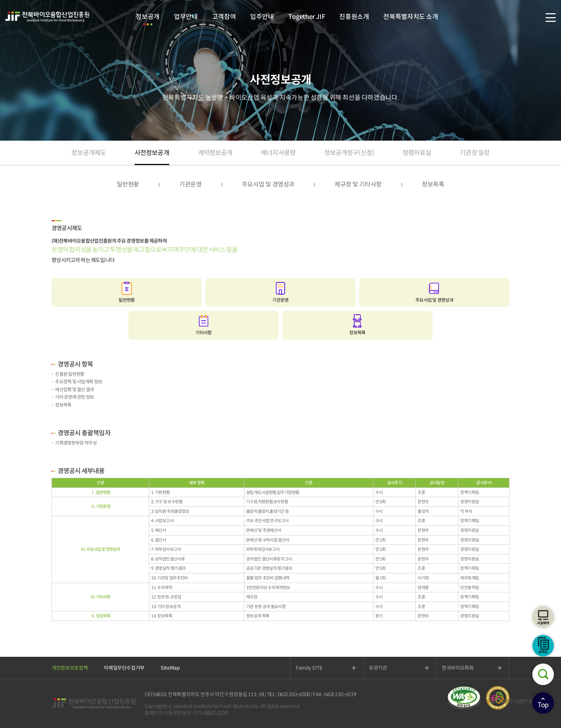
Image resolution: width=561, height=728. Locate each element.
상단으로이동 (543, 703)
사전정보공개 (152, 153)
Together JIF (307, 17)
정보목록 (433, 185)
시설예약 (543, 617)
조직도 (543, 646)
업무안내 (186, 17)
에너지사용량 (278, 153)
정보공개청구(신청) (349, 153)
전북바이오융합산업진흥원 (47, 17)
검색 (543, 674)
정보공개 (148, 17)
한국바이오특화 (458, 668)
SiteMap (170, 668)
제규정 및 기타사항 (358, 185)
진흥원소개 (354, 17)
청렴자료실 (417, 153)
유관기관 (378, 668)
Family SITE (309, 668)
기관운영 (191, 185)
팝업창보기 (501, 701)
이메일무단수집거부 (124, 668)
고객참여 (224, 17)
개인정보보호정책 (70, 668)
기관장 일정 (475, 153)
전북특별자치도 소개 (411, 17)
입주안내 (262, 17)
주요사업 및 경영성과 (268, 185)
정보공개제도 (89, 153)
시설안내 (523, 701)
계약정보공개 (215, 153)
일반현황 (128, 185)
